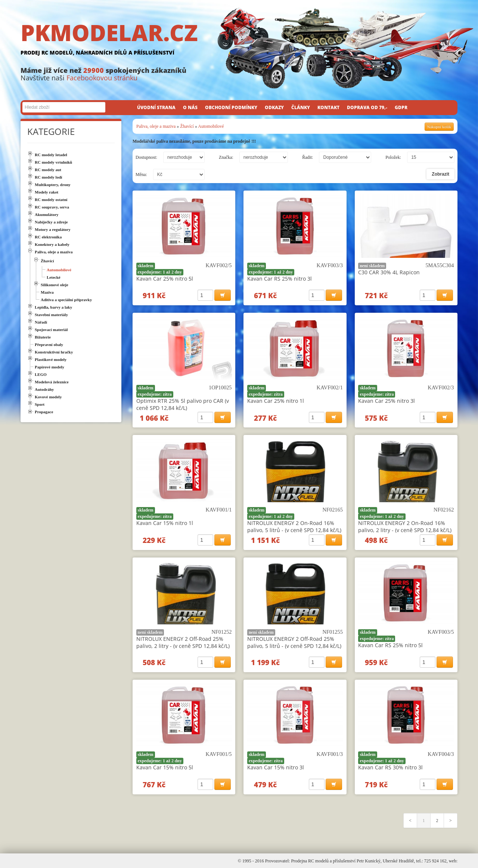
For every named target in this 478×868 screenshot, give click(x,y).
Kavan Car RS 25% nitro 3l (280, 279)
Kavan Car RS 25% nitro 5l (390, 645)
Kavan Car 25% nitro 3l (387, 401)
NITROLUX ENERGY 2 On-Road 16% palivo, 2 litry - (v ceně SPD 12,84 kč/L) (405, 526)
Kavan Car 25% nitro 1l (276, 401)
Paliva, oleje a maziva (156, 126)
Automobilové (211, 126)
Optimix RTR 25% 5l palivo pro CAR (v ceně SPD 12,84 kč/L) (183, 404)
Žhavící (187, 126)
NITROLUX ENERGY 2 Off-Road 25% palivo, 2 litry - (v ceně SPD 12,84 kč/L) (183, 642)
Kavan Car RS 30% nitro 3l (390, 767)
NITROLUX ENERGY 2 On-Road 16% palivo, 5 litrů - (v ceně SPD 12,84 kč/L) (294, 526)
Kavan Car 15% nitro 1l (165, 523)
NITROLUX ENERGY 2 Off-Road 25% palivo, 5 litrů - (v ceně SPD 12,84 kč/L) (294, 642)
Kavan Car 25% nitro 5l (165, 279)
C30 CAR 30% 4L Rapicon (389, 272)
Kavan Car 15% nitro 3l (276, 767)
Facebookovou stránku (102, 78)
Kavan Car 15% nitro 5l (165, 767)
